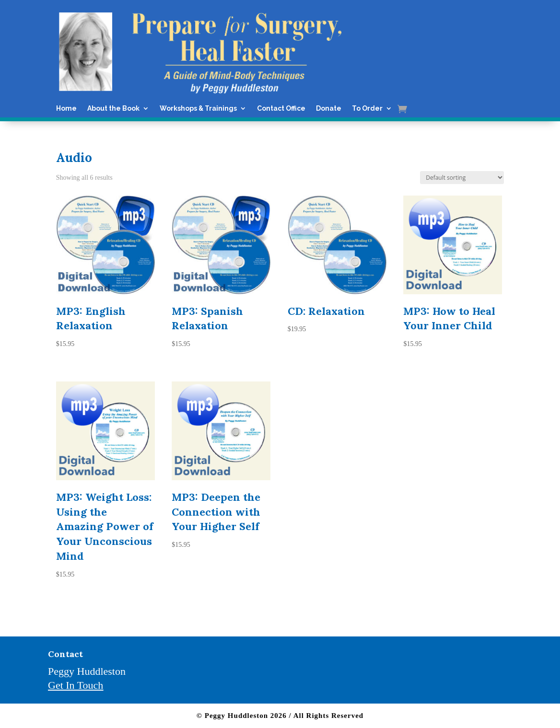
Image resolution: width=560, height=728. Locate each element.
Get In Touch (76, 685)
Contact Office (281, 108)
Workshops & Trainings (198, 108)
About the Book (113, 108)
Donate (329, 108)
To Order (367, 108)
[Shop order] (462, 178)
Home (66, 108)
